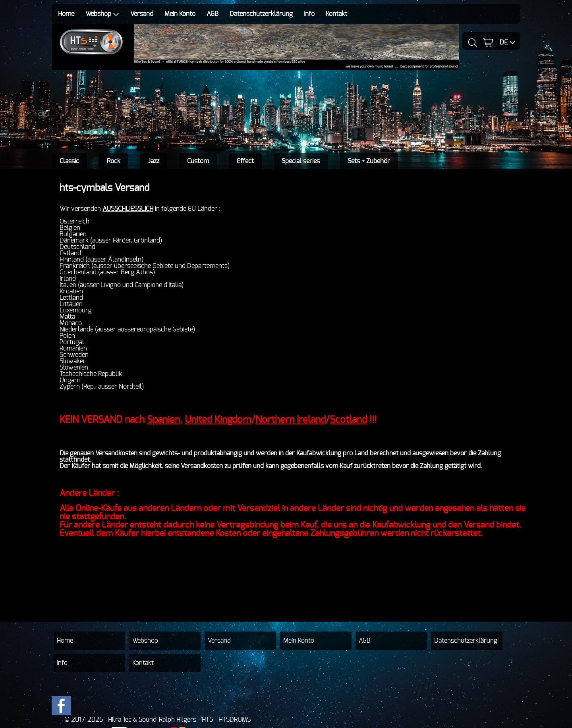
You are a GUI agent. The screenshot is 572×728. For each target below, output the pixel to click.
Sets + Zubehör (369, 161)
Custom (198, 161)
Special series (301, 161)
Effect (245, 161)
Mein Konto (180, 14)
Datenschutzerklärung (261, 14)
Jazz (154, 161)
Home (66, 14)
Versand (142, 14)
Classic (69, 161)
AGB (213, 14)
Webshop (102, 14)
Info (309, 14)
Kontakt (336, 14)
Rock (114, 161)
